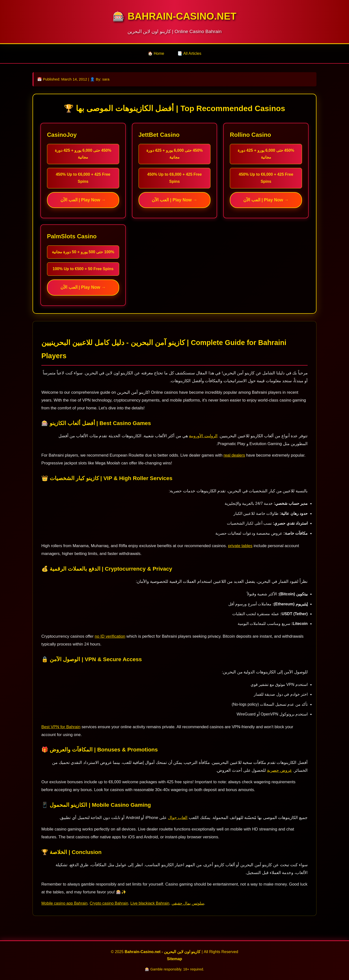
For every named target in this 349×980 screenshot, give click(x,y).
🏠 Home (156, 53)
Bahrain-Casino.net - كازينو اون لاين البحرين (163, 952)
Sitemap (174, 959)
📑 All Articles (189, 53)
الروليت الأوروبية (203, 436)
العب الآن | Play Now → (83, 200)
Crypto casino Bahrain (109, 903)
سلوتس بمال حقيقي (188, 903)
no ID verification (110, 636)
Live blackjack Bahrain (150, 903)
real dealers (234, 455)
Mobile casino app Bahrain (64, 903)
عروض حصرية (279, 770)
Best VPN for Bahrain (61, 727)
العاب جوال (178, 818)
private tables (240, 546)
